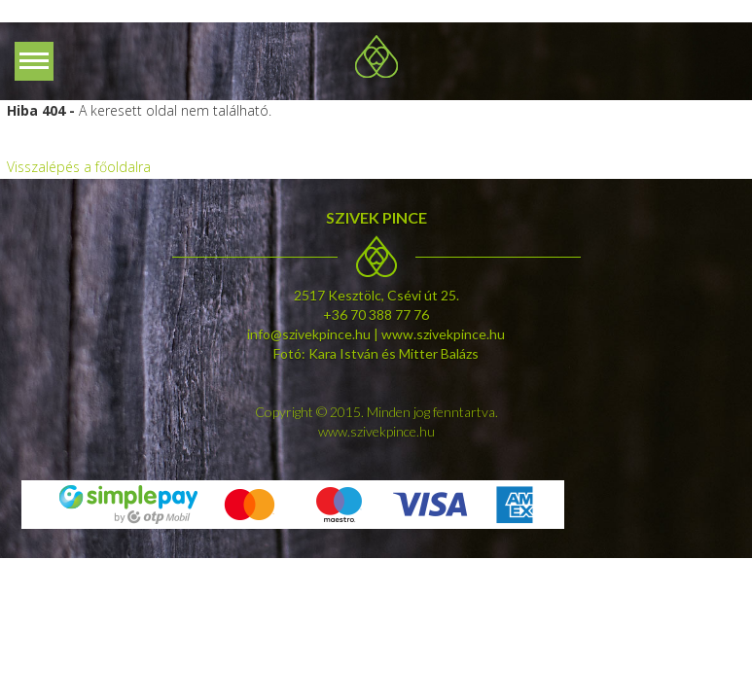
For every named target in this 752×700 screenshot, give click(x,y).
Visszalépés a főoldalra (79, 167)
